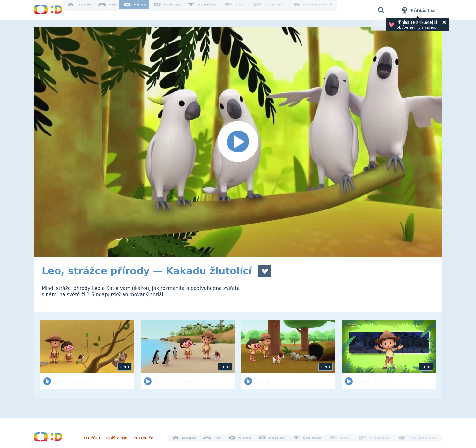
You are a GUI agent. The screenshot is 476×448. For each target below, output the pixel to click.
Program (272, 10)
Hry (113, 10)
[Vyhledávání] (381, 10)
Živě (240, 10)
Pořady (173, 10)
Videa (141, 10)
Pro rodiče (147, 435)
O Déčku (95, 435)
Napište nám (120, 435)
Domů (85, 10)
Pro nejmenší (314, 10)
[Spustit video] (238, 142)
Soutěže (208, 10)
